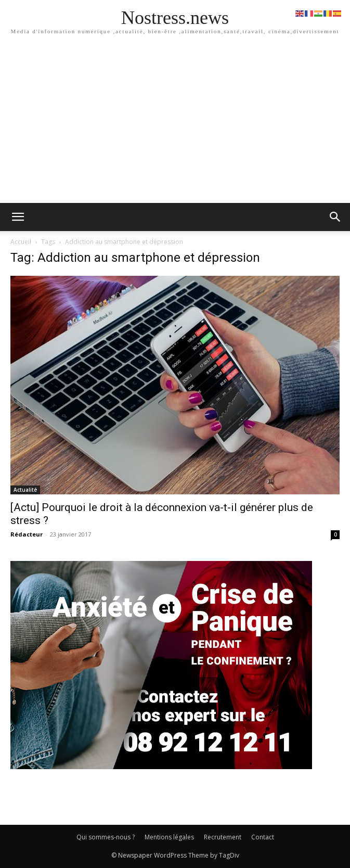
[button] (335, 217)
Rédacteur (27, 534)
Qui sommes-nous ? (106, 837)
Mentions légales (169, 837)
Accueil (21, 242)
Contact (263, 837)
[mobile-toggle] (18, 217)
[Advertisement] (175, 125)
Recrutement (223, 837)
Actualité (25, 490)
